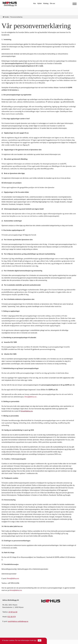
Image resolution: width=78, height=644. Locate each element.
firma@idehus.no (31, 397)
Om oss (53, 3)
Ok (40, 640)
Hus (35, 3)
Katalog (46, 3)
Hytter (40, 3)
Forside (7, 17)
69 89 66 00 (13, 612)
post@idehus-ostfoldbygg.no (18, 621)
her (35, 640)
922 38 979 (11, 617)
